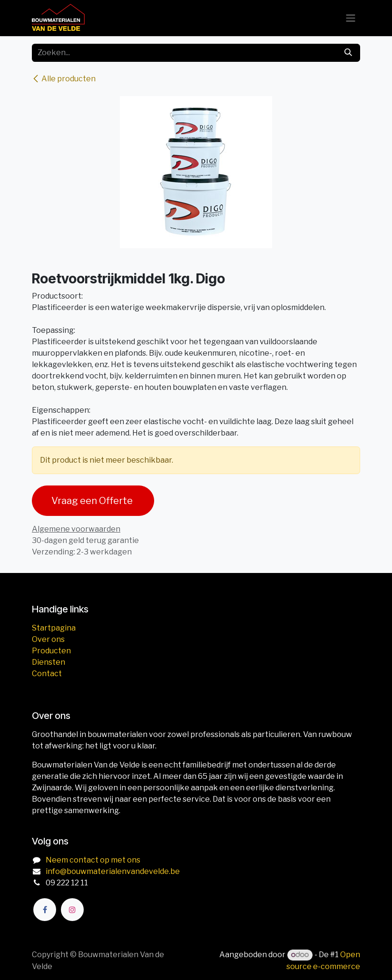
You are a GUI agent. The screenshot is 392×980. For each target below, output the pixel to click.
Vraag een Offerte (93, 501)
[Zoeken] (348, 53)
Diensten (49, 662)
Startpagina (54, 628)
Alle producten (64, 79)
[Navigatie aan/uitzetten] (351, 18)
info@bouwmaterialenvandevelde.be (113, 871)
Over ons (48, 639)
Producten (51, 651)
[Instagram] (72, 910)
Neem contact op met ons (93, 860)
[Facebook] (45, 910)
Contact (47, 674)
